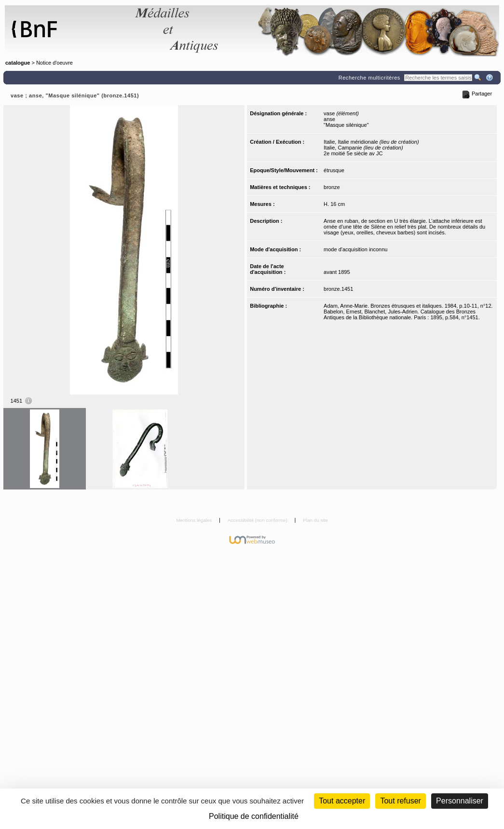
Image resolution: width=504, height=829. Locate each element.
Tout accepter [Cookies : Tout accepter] (342, 801)
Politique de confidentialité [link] (254, 816)
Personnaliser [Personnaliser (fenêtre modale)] (460, 801)
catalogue (18, 63)
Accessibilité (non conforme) (258, 520)
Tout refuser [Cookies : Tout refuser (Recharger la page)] (400, 801)
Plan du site (315, 520)
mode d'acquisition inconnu (355, 249)
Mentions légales (195, 520)
